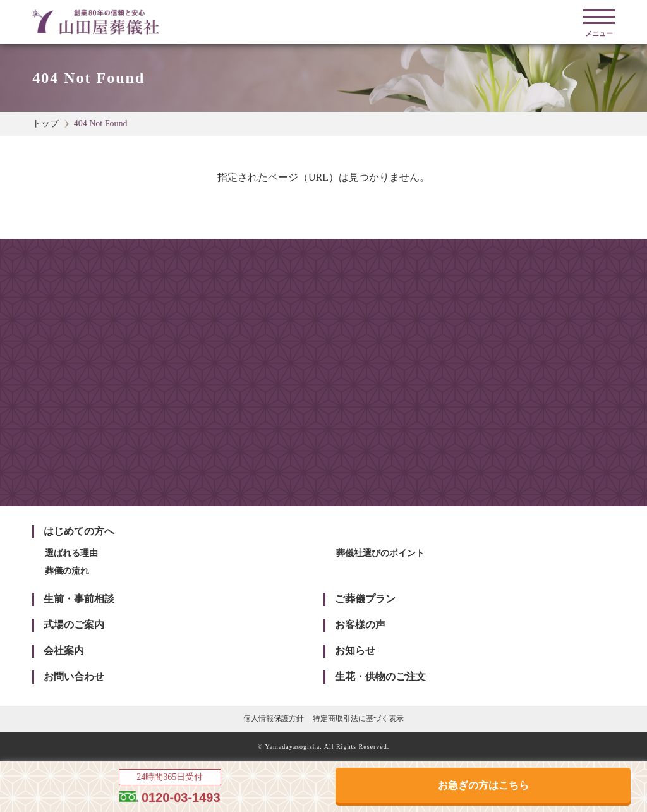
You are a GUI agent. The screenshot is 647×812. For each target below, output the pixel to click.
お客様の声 (360, 625)
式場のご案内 (74, 625)
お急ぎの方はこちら (483, 785)
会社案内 (64, 651)
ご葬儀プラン (365, 599)
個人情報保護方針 (274, 718)
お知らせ (355, 651)
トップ (45, 124)
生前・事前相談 (79, 599)
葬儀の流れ (67, 571)
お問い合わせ (74, 676)
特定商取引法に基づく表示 (358, 718)
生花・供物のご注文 (380, 676)
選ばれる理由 (71, 553)
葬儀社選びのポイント (380, 553)
